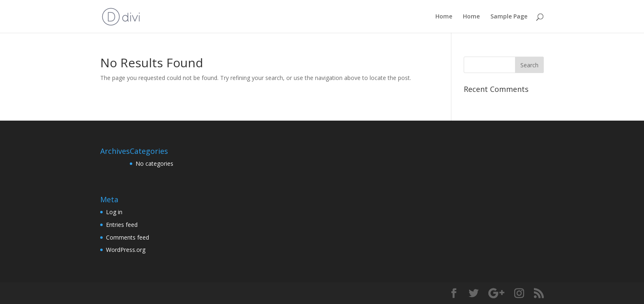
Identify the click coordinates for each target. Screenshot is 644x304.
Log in (114, 212)
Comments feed (128, 237)
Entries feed (122, 225)
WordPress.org (126, 250)
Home (444, 17)
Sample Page (509, 17)
